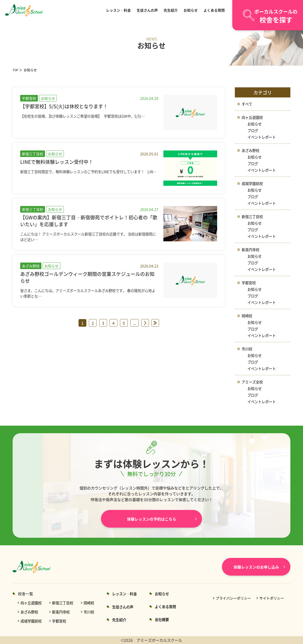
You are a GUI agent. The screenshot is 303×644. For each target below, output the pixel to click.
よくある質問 (213, 10)
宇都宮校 (249, 283)
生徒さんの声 (148, 10)
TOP (16, 70)
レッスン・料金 (119, 10)
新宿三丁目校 (253, 216)
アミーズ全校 (253, 382)
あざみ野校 (251, 150)
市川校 (247, 349)
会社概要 (168, 619)
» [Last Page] (155, 323)
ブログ (253, 130)
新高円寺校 (251, 250)
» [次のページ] (145, 323)
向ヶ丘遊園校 (253, 117)
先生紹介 (171, 10)
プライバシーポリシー (233, 598)
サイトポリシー (272, 598)
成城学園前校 (253, 183)
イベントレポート (263, 137)
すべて (247, 104)
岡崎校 (247, 316)
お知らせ (190, 10)
